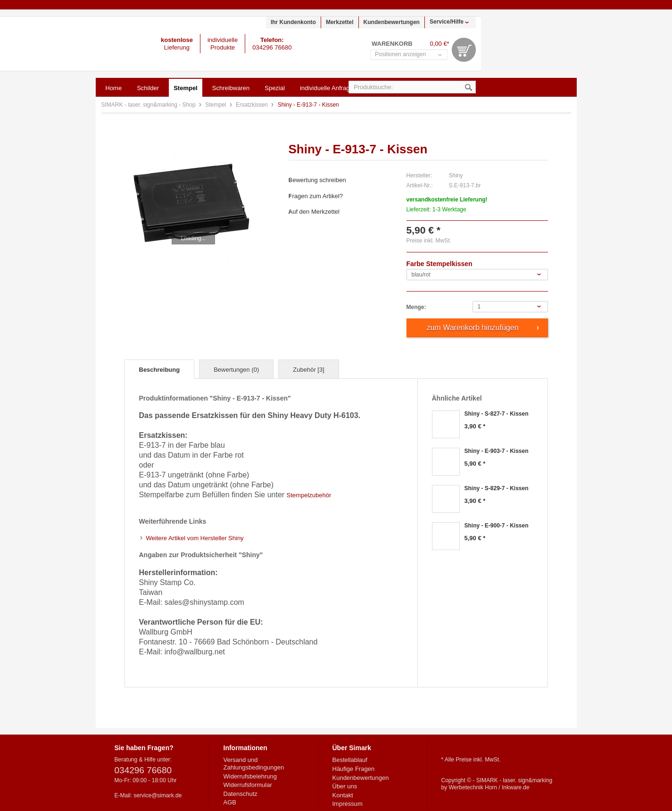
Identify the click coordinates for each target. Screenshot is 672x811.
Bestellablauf (350, 760)
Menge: (416, 307)
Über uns (345, 786)
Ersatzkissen (253, 105)
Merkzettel (340, 22)
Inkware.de (516, 787)
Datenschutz (241, 794)
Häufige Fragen (354, 769)
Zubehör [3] (309, 370)
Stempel (216, 105)
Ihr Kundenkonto (293, 22)
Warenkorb (464, 50)
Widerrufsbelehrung (250, 776)
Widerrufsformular (248, 785)
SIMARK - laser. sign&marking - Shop (62, 44)
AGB (230, 802)
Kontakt (343, 795)
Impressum (348, 804)
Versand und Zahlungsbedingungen (254, 764)
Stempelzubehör (309, 495)
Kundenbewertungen (392, 22)
